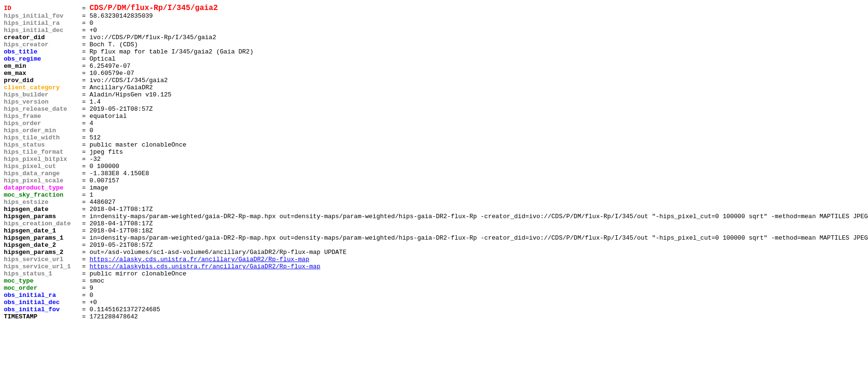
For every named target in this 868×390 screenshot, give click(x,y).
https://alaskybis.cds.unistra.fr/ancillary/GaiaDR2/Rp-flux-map (205, 319)
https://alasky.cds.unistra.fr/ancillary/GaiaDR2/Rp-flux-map (199, 311)
